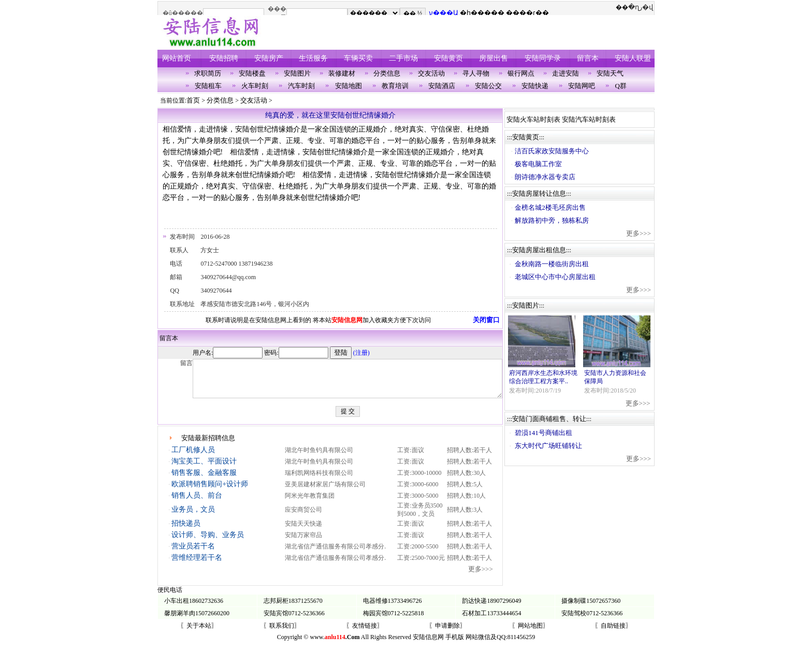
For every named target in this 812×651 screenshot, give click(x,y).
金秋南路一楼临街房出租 (555, 264)
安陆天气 (610, 73)
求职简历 (208, 73)
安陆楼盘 (252, 73)
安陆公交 (488, 86)
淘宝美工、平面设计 (204, 469)
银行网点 (521, 73)
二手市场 (403, 58)
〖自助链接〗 (613, 633)
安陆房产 (269, 58)
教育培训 (395, 86)
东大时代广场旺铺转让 (552, 446)
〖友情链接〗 (365, 633)
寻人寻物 (476, 73)
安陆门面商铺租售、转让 (553, 419)
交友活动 (431, 73)
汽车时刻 (301, 86)
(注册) (332, 353)
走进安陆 (565, 73)
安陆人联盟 (633, 58)
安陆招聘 (224, 58)
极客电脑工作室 (542, 164)
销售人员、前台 (196, 503)
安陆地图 (349, 86)
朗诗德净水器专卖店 (549, 177)
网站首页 (177, 58)
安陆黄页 (448, 58)
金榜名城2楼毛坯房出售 (554, 207)
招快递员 (185, 531)
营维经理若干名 (196, 565)
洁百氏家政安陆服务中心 (555, 151)
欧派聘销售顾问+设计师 (209, 492)
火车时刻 (255, 86)
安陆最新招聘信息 (208, 446)
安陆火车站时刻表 (537, 119)
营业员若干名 (193, 554)
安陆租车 (208, 86)
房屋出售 (494, 58)
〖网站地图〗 (530, 633)
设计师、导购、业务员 (207, 542)
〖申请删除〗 (447, 633)
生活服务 (313, 58)
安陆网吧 (582, 86)
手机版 (455, 645)
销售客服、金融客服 (204, 480)
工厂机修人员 (193, 458)
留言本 (588, 58)
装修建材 (342, 73)
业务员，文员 (193, 517)
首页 (193, 100)
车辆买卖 (358, 58)
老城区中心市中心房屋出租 (559, 277)
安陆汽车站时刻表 (592, 119)
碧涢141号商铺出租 (547, 433)
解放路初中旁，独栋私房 (555, 220)
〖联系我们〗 (282, 633)
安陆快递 (535, 86)
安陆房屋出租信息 (543, 250)
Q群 (621, 86)
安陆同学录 (543, 58)
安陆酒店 (442, 86)
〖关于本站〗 (199, 633)
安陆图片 (297, 73)
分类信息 (387, 73)
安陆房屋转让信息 (543, 193)
